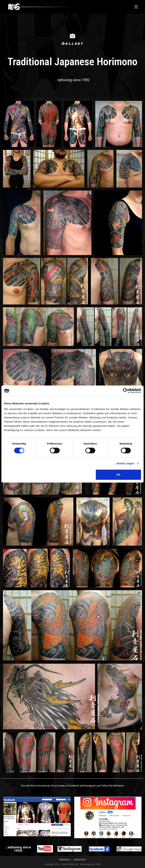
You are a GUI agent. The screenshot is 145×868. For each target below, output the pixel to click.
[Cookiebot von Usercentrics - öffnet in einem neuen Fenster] (126, 391)
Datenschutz (80, 859)
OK (118, 475)
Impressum (65, 859)
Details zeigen (125, 463)
